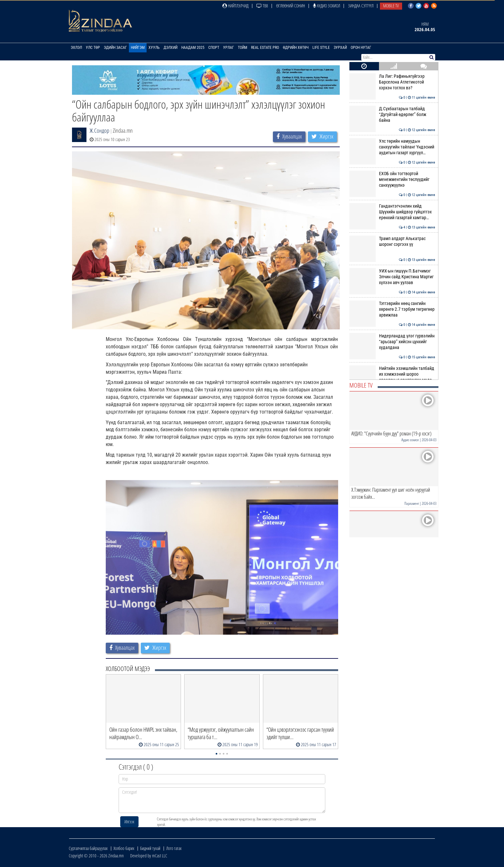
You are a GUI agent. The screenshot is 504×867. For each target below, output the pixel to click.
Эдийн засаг (115, 48)
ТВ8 (262, 6)
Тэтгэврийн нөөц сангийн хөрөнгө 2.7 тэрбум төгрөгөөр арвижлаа (392, 309)
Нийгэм (138, 48)
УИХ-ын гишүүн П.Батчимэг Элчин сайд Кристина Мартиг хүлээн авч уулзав (392, 277)
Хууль (154, 48)
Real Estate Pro (265, 48)
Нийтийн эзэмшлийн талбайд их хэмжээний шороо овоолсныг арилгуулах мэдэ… (392, 374)
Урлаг (229, 48)
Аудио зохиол (327, 6)
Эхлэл (76, 48)
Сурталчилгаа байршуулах (88, 848)
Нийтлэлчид (235, 6)
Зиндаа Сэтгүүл (361, 6)
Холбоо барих (124, 848)
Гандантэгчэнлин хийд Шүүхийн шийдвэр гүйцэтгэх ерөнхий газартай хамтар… (392, 212)
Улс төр (93, 48)
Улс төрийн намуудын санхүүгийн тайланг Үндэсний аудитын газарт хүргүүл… (392, 147)
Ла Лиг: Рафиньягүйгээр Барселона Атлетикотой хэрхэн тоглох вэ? (392, 82)
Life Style (321, 48)
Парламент (412, 503)
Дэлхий (171, 48)
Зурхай (340, 48)
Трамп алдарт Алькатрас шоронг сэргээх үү (392, 241)
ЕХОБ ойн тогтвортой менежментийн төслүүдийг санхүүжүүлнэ (392, 179)
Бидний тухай (150, 848)
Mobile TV (391, 6)
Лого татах (174, 848)
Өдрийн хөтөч (296, 48)
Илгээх (129, 822)
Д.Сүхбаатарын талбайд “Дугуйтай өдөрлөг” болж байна (392, 115)
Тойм (243, 48)
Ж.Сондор (99, 130)
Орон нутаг (361, 48)
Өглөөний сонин (291, 6)
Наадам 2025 (193, 48)
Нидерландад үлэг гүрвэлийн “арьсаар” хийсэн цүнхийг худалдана (392, 342)
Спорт (214, 48)
